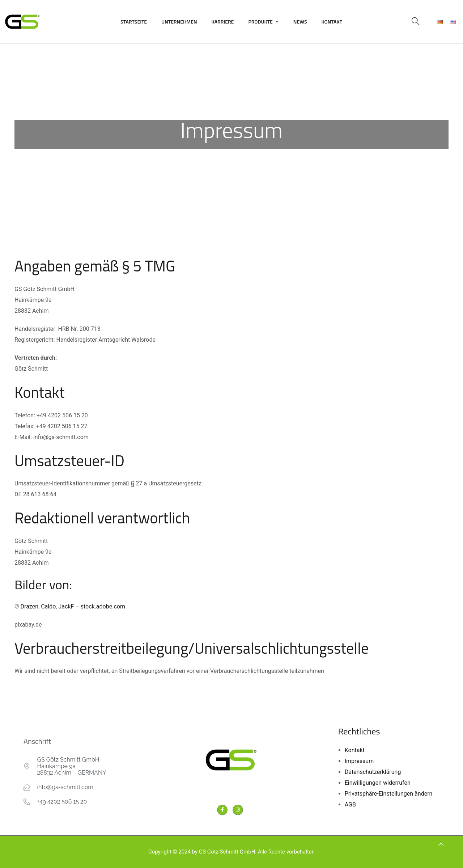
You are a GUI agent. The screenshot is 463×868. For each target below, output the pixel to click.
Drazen (29, 606)
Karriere (223, 22)
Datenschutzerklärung (373, 772)
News (300, 22)
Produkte (260, 22)
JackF (66, 606)
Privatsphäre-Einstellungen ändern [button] (389, 794)
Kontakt (332, 22)
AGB (350, 804)
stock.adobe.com (103, 606)
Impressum (359, 761)
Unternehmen (179, 22)
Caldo (48, 606)
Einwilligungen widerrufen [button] (378, 783)
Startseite (134, 22)
